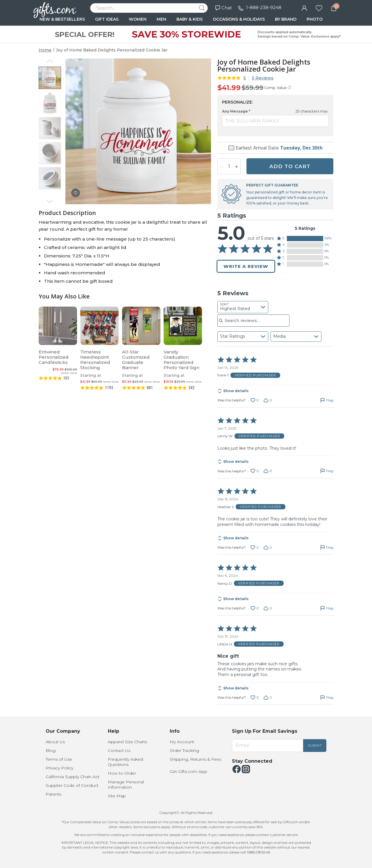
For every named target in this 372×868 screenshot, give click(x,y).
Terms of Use (59, 759)
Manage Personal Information (126, 785)
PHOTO (315, 19)
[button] (305, 239)
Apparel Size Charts (127, 742)
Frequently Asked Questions (125, 762)
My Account (182, 742)
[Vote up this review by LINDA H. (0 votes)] (255, 698)
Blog (51, 750)
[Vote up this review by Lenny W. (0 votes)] (255, 471)
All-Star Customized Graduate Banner (136, 360)
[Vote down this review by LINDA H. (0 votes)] (268, 698)
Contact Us (119, 750)
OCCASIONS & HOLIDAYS (239, 19)
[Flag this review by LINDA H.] (327, 698)
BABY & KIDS (189, 19)
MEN (161, 19)
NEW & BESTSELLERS (62, 19)
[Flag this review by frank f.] (327, 400)
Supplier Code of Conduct (72, 785)
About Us (55, 742)
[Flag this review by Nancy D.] (327, 608)
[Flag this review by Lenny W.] (327, 471)
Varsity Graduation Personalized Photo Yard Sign (181, 360)
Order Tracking (184, 750)
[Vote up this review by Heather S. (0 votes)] (255, 547)
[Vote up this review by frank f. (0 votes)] (255, 400)
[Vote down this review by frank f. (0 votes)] (268, 400)
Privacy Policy (59, 768)
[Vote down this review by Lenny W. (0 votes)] (268, 471)
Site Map (117, 796)
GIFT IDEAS (107, 19)
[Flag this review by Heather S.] (327, 547)
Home (45, 50)
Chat (224, 8)
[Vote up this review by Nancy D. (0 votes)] (255, 608)
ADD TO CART (290, 166)
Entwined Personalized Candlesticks (54, 357)
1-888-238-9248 (264, 7)
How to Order (122, 773)
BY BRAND (286, 19)
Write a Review (246, 266)
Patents (53, 794)
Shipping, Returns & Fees (195, 759)
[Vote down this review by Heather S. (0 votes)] (268, 547)
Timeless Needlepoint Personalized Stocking (95, 360)
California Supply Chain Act (73, 777)
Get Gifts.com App (188, 771)
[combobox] (243, 307)
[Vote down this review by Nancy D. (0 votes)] (268, 608)
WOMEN (138, 19)
